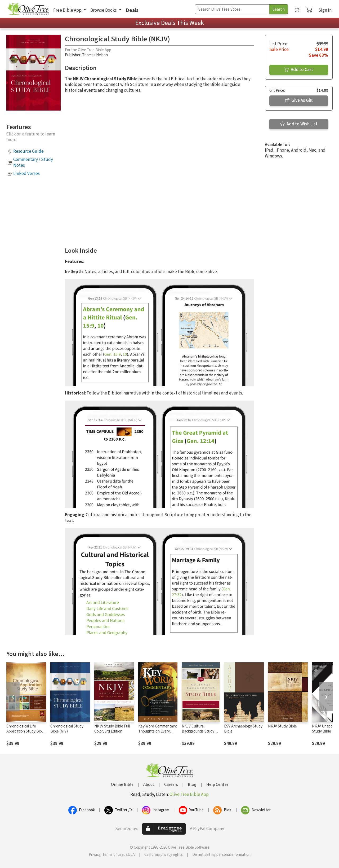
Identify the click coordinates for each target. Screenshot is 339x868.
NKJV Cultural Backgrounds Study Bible (198, 731)
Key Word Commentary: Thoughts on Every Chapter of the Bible (158, 731)
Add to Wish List (299, 124)
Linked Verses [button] (26, 174)
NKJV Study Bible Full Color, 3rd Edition (112, 729)
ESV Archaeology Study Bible (243, 729)
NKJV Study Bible (282, 726)
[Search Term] (232, 9)
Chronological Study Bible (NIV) (67, 729)
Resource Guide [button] (28, 151)
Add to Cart (299, 70)
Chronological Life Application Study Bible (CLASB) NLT (26, 731)
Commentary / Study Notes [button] (33, 162)
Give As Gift (299, 100)
